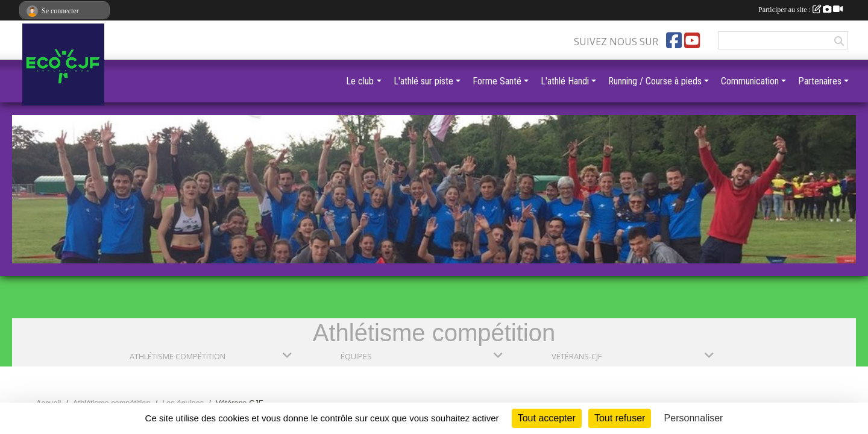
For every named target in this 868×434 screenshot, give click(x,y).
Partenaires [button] (820, 81)
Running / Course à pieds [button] (655, 81)
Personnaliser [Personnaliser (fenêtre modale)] (694, 418)
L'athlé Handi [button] (565, 81)
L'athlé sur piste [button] (423, 81)
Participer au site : (800, 10)
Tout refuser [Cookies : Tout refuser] (620, 418)
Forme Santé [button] (497, 81)
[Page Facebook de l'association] (674, 40)
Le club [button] (360, 81)
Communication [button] (750, 81)
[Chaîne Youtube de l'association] (692, 40)
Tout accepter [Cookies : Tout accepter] (547, 418)
